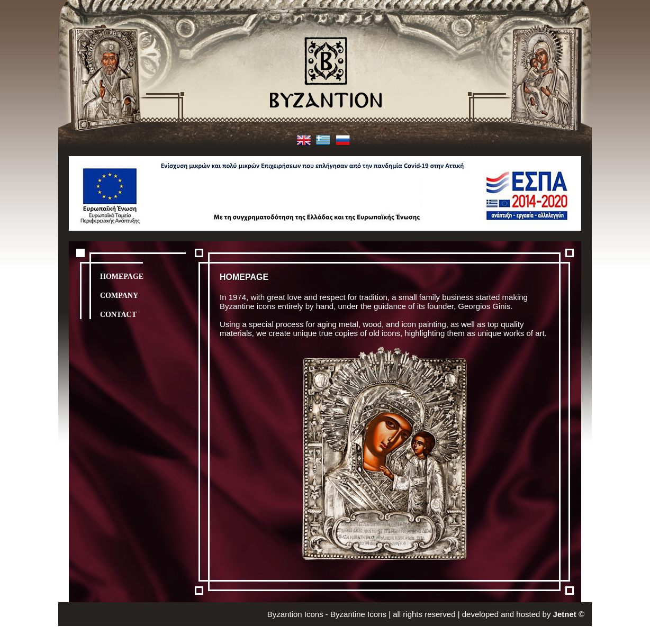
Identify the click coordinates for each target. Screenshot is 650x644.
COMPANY (119, 296)
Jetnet (565, 614)
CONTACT (118, 315)
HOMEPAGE (122, 276)
